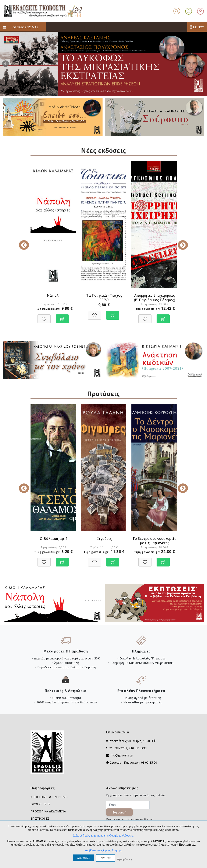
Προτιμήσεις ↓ (125, 859)
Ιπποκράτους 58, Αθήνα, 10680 (132, 741)
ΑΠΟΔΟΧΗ (83, 858)
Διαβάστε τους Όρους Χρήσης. (103, 850)
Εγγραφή (121, 814)
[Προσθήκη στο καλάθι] (62, 317)
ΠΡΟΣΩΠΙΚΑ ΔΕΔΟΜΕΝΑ (48, 811)
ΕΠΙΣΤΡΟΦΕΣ (40, 818)
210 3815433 (138, 748)
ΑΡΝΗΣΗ (106, 858)
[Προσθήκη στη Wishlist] (44, 317)
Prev (6, 64)
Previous (27, 242)
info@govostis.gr (122, 755)
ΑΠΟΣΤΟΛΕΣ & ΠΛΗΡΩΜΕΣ (50, 797)
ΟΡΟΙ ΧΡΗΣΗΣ (40, 804)
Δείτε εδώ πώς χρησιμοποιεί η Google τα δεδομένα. (103, 836)
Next (201, 64)
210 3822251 (118, 748)
